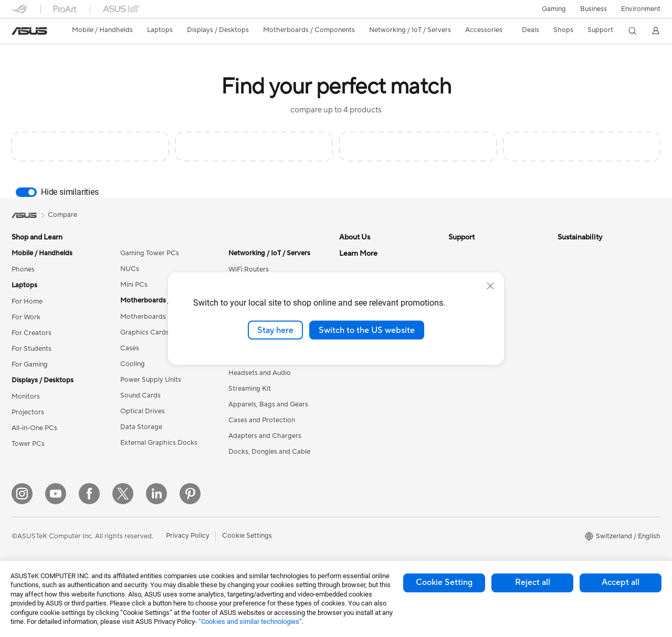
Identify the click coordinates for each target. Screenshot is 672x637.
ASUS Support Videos (483, 388)
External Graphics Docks (159, 443)
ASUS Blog (356, 490)
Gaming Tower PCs (150, 253)
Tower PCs (28, 444)
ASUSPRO (356, 443)
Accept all (621, 582)
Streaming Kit (250, 389)
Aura (346, 521)
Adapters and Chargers (265, 436)
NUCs (130, 269)
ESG (564, 253)
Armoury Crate (363, 506)
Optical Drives (143, 411)
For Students (31, 349)
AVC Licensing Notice (373, 474)
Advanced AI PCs (366, 411)
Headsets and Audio (260, 373)
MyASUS (463, 403)
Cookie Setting (444, 582)
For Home (27, 301)
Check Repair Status (480, 269)
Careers (351, 269)
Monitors (26, 396)
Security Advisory (476, 372)
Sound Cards (140, 395)
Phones (23, 269)
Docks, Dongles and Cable (269, 452)
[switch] (26, 192)
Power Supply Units (151, 380)
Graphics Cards (145, 332)
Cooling (133, 364)
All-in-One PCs (34, 428)
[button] (554, 9)
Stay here (275, 330)
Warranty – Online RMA (485, 253)
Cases (130, 348)
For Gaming (30, 364)
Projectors (28, 412)
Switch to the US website (367, 330)
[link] (29, 31)
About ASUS (359, 253)
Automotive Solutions (373, 458)
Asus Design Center (370, 427)
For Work (26, 317)
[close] (490, 286)
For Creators (31, 333)
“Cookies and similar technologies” (250, 622)
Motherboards (143, 317)
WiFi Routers (249, 269)
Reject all (533, 582)
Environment (641, 9)
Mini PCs (134, 285)
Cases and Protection (262, 420)
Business (594, 9)
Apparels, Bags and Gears (268, 404)
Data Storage (141, 427)
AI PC (348, 395)
